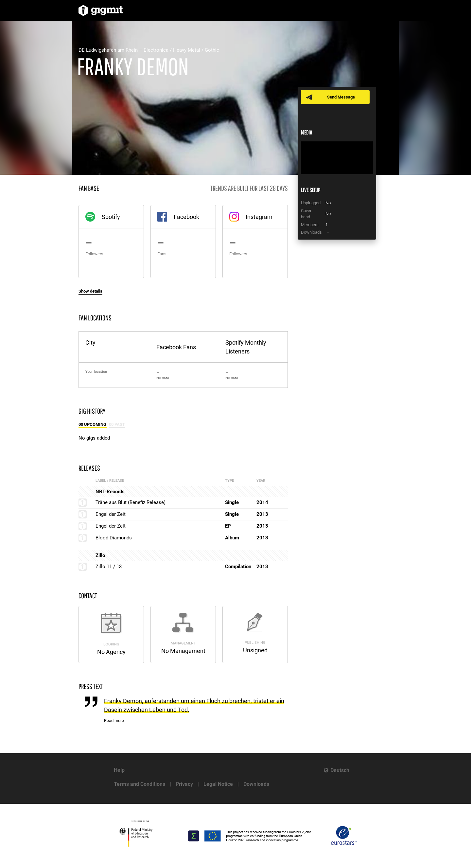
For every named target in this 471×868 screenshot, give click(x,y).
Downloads (256, 784)
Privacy (184, 784)
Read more (114, 721)
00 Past (117, 424)
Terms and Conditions (140, 784)
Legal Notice (218, 784)
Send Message (341, 97)
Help (119, 770)
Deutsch (340, 770)
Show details (90, 291)
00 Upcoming (93, 424)
